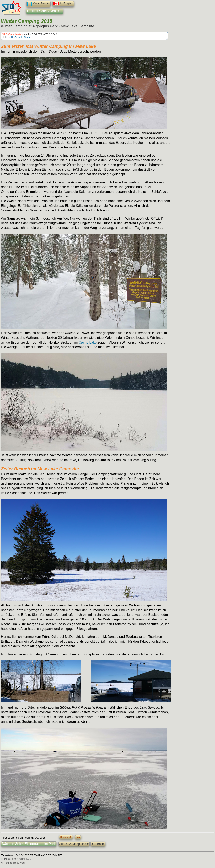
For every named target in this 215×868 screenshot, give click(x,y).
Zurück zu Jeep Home (74, 844)
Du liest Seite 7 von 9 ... (45, 11)
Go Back (98, 844)
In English (63, 4)
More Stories (39, 4)
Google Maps (21, 37)
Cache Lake (88, 342)
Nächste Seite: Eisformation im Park (29, 844)
